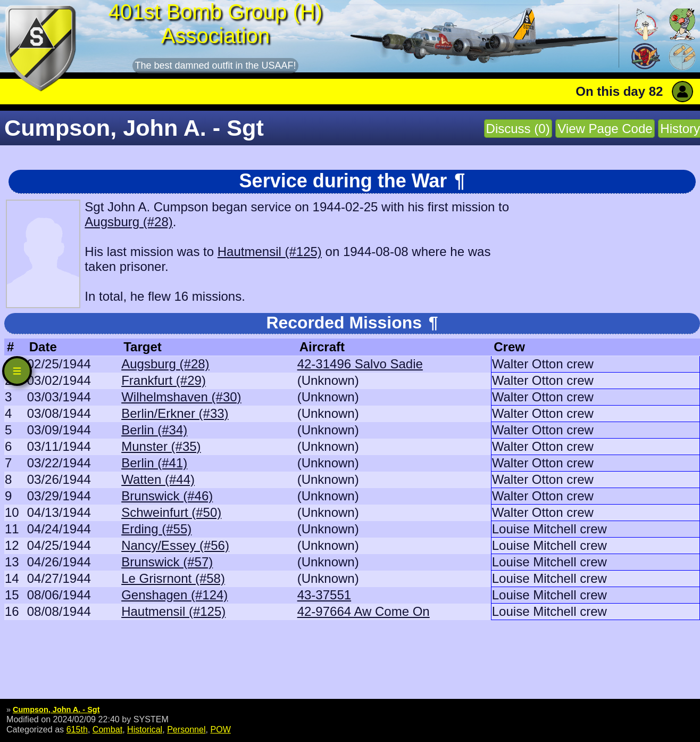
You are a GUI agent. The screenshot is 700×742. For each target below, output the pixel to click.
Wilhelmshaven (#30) (181, 397)
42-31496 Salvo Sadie (360, 364)
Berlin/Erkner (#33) (175, 413)
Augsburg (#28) (128, 222)
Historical (145, 729)
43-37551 (324, 595)
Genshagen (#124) (174, 595)
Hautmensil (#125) (270, 252)
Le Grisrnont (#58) (173, 578)
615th (77, 729)
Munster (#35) (161, 446)
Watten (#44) (158, 479)
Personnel (186, 729)
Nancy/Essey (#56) (175, 545)
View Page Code (605, 129)
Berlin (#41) (154, 463)
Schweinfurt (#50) (171, 512)
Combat (107, 729)
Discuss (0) (518, 129)
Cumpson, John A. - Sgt (56, 710)
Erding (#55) (156, 529)
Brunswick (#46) (167, 496)
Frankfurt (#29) (164, 380)
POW (220, 729)
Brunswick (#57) (167, 562)
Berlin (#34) (154, 430)
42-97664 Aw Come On (364, 611)
